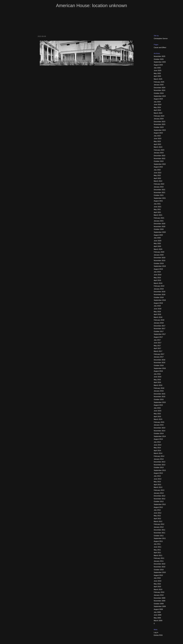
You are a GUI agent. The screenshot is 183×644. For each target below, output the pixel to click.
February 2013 (159, 490)
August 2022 (158, 167)
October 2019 (159, 263)
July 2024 (157, 102)
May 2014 (157, 448)
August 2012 (158, 507)
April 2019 (157, 280)
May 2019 (157, 278)
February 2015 (159, 422)
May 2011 (157, 550)
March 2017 (158, 351)
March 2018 (158, 317)
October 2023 (159, 127)
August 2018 (158, 303)
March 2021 (158, 215)
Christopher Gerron (161, 38)
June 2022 (158, 173)
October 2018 (159, 297)
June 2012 (158, 513)
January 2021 (159, 221)
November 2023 (160, 124)
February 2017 (159, 354)
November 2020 (160, 226)
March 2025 (158, 79)
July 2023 (157, 136)
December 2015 (160, 394)
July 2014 (157, 442)
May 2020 (157, 243)
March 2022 (158, 181)
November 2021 (160, 192)
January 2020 (159, 255)
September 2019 (160, 266)
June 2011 (158, 547)
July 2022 (157, 170)
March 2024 (158, 113)
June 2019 (158, 275)
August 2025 (158, 65)
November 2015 (160, 397)
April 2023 (157, 144)
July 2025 (157, 68)
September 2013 (160, 470)
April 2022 (157, 178)
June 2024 (158, 104)
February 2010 (159, 592)
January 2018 (159, 323)
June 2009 (158, 615)
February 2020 (159, 252)
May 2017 (157, 346)
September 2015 (160, 402)
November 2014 (160, 431)
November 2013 (160, 465)
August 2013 (158, 473)
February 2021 (159, 218)
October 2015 (159, 399)
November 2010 (160, 567)
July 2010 (157, 578)
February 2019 (159, 286)
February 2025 (159, 82)
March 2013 (158, 487)
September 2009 (160, 606)
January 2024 (159, 119)
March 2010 (158, 589)
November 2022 (160, 158)
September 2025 (160, 62)
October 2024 (159, 93)
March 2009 (158, 621)
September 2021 (160, 198)
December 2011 (160, 530)
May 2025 (157, 73)
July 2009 (157, 612)
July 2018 (157, 306)
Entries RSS (158, 635)
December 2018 (160, 292)
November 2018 (160, 295)
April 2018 (157, 314)
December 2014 (160, 428)
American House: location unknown (91, 6)
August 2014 (158, 439)
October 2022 (159, 161)
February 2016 (159, 388)
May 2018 (157, 312)
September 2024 (160, 96)
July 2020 (157, 238)
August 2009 (158, 609)
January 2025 (159, 85)
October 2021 (159, 195)
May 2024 (157, 107)
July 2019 (157, 272)
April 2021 (157, 212)
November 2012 (160, 499)
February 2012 (159, 524)
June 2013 (158, 479)
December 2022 (160, 156)
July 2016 (157, 374)
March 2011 (158, 555)
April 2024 (157, 110)
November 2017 (160, 329)
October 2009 (159, 604)
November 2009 (160, 601)
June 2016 (158, 377)
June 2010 (158, 581)
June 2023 (158, 138)
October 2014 (159, 433)
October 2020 (159, 229)
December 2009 (160, 598)
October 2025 (159, 59)
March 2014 (158, 453)
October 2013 (159, 467)
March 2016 (158, 385)
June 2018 (158, 309)
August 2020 (158, 235)
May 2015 (157, 414)
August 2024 (158, 99)
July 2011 (157, 544)
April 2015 (157, 417)
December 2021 (160, 190)
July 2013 (157, 476)
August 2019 (158, 269)
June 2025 (158, 70)
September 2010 (160, 572)
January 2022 (159, 187)
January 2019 (159, 289)
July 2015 (157, 408)
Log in (156, 632)
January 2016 (159, 391)
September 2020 (160, 232)
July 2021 (157, 204)
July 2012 (157, 510)
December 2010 (160, 564)
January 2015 (159, 425)
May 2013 (157, 482)
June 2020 (158, 241)
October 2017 (159, 331)
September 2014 (160, 436)
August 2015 (158, 405)
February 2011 (159, 558)
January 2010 (159, 595)
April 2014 (157, 451)
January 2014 (159, 459)
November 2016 (160, 363)
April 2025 (157, 76)
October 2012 (159, 501)
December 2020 (160, 224)
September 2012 (160, 504)
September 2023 (160, 130)
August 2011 (158, 541)
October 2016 (159, 365)
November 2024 (160, 90)
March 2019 (158, 283)
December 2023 (160, 122)
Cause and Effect (160, 47)
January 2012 (159, 527)
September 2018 (160, 300)
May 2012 (157, 516)
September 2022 (160, 164)
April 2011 (157, 553)
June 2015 (158, 411)
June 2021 (158, 207)
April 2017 (157, 348)
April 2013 (157, 485)
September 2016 (160, 368)
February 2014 (159, 456)
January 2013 (159, 493)
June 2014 (158, 445)
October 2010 (159, 570)
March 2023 (158, 147)
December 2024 (160, 88)
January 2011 (159, 561)
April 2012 (157, 519)
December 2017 (160, 326)
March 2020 (158, 249)
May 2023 (157, 141)
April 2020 (157, 246)
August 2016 (158, 371)
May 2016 (157, 380)
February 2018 (159, 320)
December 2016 (160, 360)
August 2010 (158, 575)
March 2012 (158, 521)
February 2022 (159, 184)
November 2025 (160, 56)
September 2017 (160, 334)
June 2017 (158, 343)
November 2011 (160, 533)
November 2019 (160, 260)
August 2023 (158, 133)
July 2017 (157, 340)
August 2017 (158, 337)
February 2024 (159, 116)
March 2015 (158, 419)
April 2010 (157, 587)
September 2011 (160, 538)
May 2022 (157, 175)
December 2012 (160, 496)
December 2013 (160, 462)
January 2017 (159, 357)
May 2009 (157, 618)
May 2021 (157, 209)
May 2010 (157, 584)
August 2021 (158, 201)
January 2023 (159, 153)
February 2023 (159, 150)
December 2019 (160, 258)
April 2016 (157, 382)
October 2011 (159, 536)
